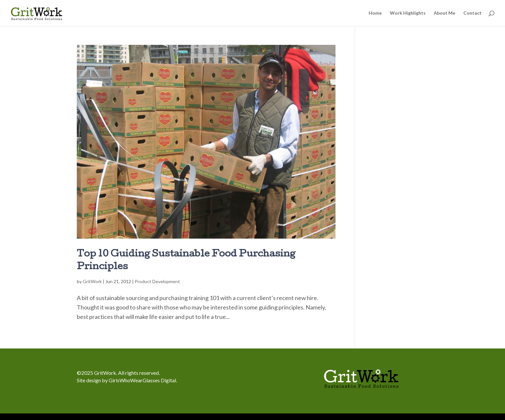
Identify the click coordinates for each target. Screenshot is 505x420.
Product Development (157, 281)
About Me (444, 13)
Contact (472, 13)
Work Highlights (408, 13)
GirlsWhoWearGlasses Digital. (143, 380)
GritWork (92, 281)
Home (375, 13)
